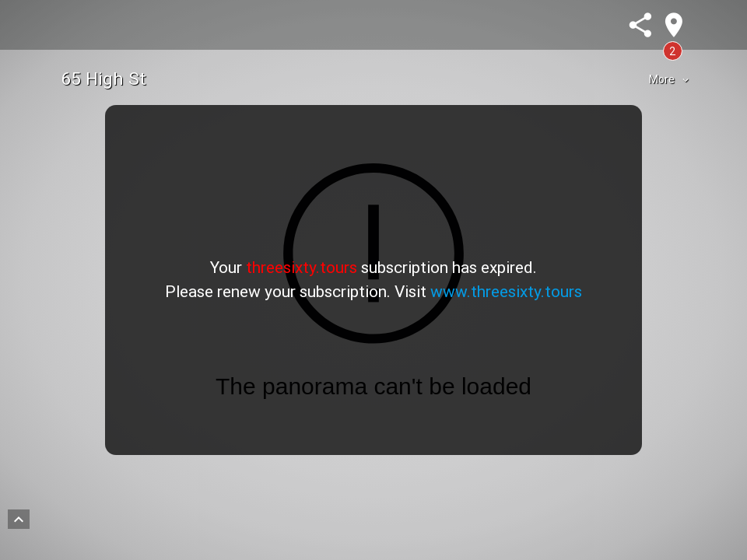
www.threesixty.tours (506, 292)
